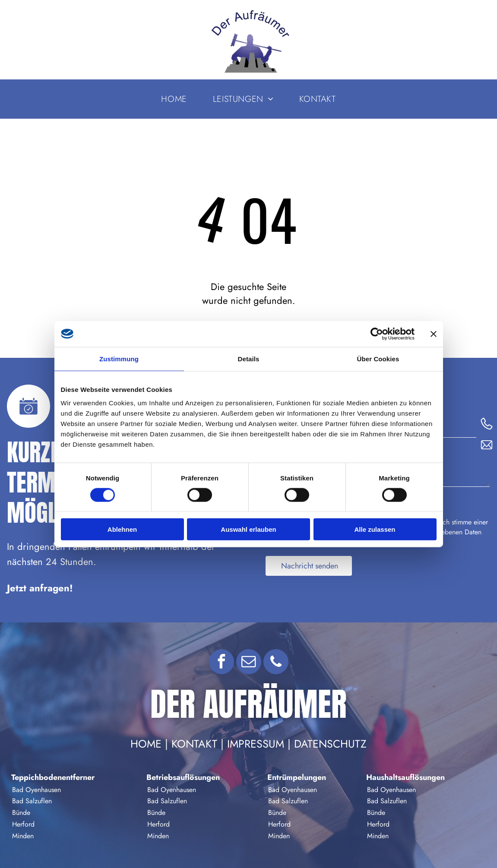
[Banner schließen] (434, 334)
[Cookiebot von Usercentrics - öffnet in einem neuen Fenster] (377, 334)
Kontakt (194, 744)
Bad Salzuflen (32, 801)
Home (146, 744)
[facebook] (222, 663)
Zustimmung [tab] (119, 358)
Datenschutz (330, 744)
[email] (249, 663)
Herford (23, 824)
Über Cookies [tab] (378, 358)
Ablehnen (122, 529)
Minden (23, 836)
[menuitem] (174, 99)
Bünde (21, 813)
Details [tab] (249, 358)
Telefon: (431, 418)
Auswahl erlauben (248, 529)
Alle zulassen (375, 529)
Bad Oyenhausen (36, 790)
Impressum (256, 744)
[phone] (276, 663)
